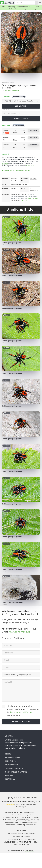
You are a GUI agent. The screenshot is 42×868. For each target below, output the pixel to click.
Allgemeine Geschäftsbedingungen (21, 839)
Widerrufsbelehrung (21, 836)
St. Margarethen (34, 189)
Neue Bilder (10, 761)
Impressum (21, 830)
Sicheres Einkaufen (23, 171)
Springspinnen (15, 200)
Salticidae (24, 200)
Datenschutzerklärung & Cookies (21, 833)
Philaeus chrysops (10, 83)
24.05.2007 (34, 179)
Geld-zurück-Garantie (16, 772)
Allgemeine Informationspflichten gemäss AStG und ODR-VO (21, 843)
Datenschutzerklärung (21, 712)
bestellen (33, 130)
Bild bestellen (21, 106)
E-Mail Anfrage (31, 166)
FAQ (12, 171)
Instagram (10, 779)
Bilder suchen (12, 765)
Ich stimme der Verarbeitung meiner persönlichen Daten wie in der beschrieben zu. (23, 711)
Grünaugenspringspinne (18, 198)
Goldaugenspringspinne (19, 85)
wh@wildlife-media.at (19, 632)
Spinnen (13, 188)
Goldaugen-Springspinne (13, 602)
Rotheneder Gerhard (12, 90)
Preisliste (5, 164)
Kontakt (5, 171)
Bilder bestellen (13, 758)
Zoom (37, 15)
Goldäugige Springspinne (28, 196)
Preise (8, 754)
